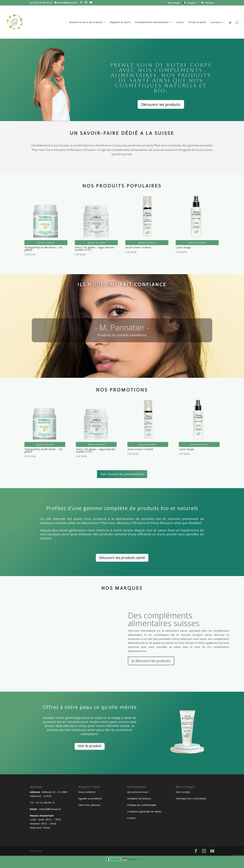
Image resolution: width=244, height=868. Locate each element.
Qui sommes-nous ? (138, 792)
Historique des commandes (191, 798)
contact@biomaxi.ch (50, 809)
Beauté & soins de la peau (86, 22)
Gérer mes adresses (89, 805)
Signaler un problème (90, 798)
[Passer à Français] (114, 859)
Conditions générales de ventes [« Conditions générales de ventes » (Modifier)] (144, 811)
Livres (180, 22)
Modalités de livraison (139, 798)
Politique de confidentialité (142, 805)
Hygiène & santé (120, 22)
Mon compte (174, 3)
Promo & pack (197, 22)
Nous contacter (87, 792)
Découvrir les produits (161, 104)
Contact (131, 818)
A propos (216, 22)
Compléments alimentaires (152, 22)
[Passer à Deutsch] (130, 859)
